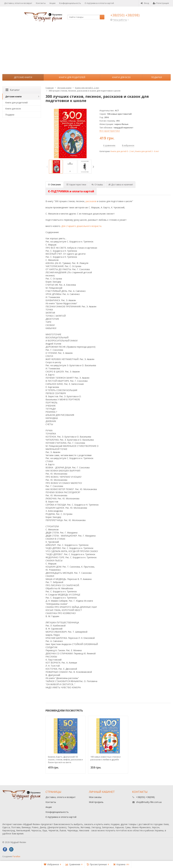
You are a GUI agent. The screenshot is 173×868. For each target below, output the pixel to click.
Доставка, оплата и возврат (18, 3)
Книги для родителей (72, 77)
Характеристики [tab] (76, 184)
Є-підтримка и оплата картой (99, 3)
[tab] (71, 191)
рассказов (91, 201)
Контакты (41, 3)
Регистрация (161, 3)
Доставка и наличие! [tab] (121, 184)
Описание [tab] (54, 184)
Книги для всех (121, 77)
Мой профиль (96, 802)
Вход (145, 3)
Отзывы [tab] (97, 184)
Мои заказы (95, 797)
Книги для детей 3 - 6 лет (147, 151)
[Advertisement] (86, 51)
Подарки (157, 77)
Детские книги (23, 77)
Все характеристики (110, 131)
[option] (56, 167)
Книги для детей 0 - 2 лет (122, 151)
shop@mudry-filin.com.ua (149, 802)
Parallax (16, 856)
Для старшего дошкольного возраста (81, 226)
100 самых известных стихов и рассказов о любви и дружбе (105, 758)
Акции (52, 3)
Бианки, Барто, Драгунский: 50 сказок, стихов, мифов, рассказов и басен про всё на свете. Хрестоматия (65, 760)
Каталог (13, 90)
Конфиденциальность (70, 3)
